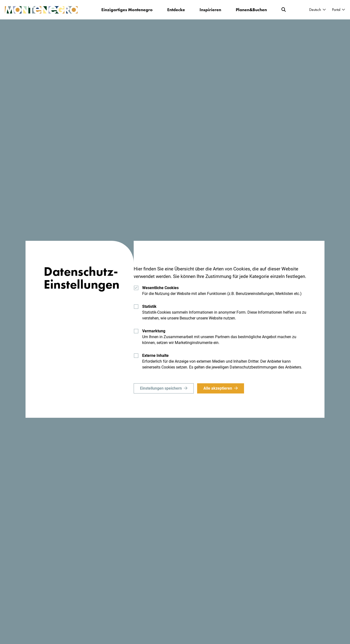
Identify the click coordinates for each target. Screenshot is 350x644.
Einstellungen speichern (161, 388)
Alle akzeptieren (218, 388)
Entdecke (176, 10)
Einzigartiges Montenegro (127, 10)
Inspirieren (210, 10)
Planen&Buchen (251, 10)
